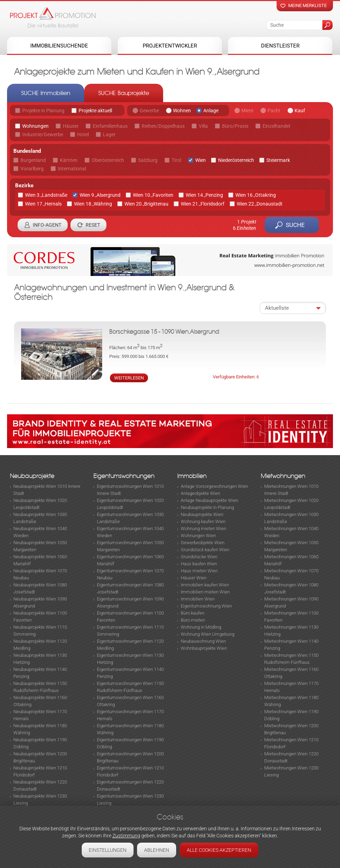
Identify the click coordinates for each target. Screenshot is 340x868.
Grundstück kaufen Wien (205, 550)
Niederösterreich (236, 160)
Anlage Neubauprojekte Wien (209, 500)
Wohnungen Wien (198, 536)
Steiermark (278, 160)
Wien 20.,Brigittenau (146, 204)
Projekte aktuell (95, 111)
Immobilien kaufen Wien (205, 585)
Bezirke (24, 185)
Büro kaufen (193, 613)
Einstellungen (108, 850)
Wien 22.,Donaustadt (260, 204)
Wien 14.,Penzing (204, 195)
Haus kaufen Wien (199, 564)
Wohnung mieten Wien (203, 529)
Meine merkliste (307, 5)
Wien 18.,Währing (93, 204)
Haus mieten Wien (199, 571)
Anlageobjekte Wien (200, 493)
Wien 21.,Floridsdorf (203, 204)
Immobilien (192, 476)
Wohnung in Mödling (201, 627)
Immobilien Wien (198, 599)
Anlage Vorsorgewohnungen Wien (214, 486)
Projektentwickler (170, 46)
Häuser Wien (194, 578)
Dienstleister (280, 46)
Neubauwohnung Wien (203, 641)
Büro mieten (193, 620)
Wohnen (182, 111)
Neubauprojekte (32, 476)
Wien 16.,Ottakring (256, 195)
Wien (200, 160)
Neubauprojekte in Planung (207, 507)
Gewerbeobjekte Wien (203, 543)
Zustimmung (126, 836)
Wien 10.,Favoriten (153, 195)
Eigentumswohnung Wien (206, 606)
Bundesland (27, 151)
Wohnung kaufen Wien (203, 521)
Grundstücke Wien (199, 557)
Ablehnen (157, 850)
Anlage (211, 111)
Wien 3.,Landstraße (46, 195)
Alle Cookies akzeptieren (219, 850)
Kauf (300, 111)
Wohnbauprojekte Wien (204, 648)
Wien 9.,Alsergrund (100, 195)
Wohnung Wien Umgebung (208, 634)
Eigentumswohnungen (124, 476)
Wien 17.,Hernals (43, 204)
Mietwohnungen (283, 476)
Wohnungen (35, 126)
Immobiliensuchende (59, 46)
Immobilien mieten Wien (205, 592)
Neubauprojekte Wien (202, 514)
